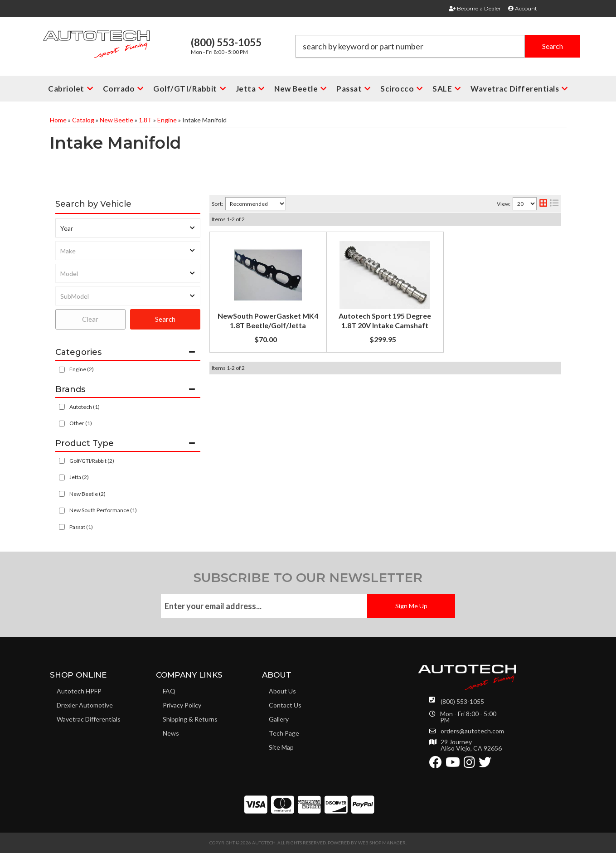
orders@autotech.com (472, 731)
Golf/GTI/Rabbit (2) (92, 461)
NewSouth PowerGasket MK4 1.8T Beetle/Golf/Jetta (373, 243)
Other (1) (81, 423)
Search (165, 319)
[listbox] (128, 228)
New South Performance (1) (103, 510)
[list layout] (554, 204)
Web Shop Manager (382, 843)
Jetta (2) (79, 477)
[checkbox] (62, 407)
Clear (90, 319)
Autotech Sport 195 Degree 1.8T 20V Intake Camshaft (375, 329)
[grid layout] (543, 204)
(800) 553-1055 (462, 701)
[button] (438, 46)
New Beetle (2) (87, 494)
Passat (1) (81, 527)
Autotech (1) (85, 407)
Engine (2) (82, 369)
